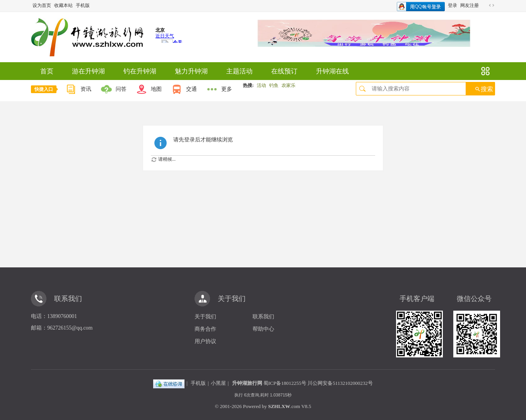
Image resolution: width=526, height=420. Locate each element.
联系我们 (263, 317)
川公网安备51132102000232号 (340, 383)
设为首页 (42, 5)
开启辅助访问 (484, 5)
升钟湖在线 (332, 71)
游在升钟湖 (88, 71)
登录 (453, 5)
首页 (47, 71)
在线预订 (284, 71)
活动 (261, 85)
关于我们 (205, 317)
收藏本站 (63, 5)
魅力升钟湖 (191, 71)
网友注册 (470, 5)
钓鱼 (274, 85)
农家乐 (289, 85)
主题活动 (239, 71)
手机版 (83, 5)
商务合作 (205, 329)
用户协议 (205, 341)
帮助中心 (263, 329)
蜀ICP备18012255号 (285, 383)
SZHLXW (279, 406)
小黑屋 (218, 383)
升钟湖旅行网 (247, 383)
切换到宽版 (492, 5)
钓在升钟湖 (140, 71)
